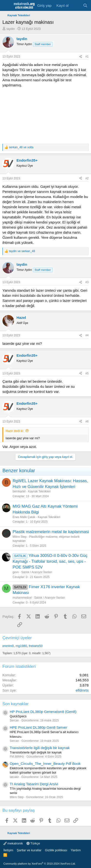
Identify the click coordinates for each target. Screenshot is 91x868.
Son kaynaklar (16, 704)
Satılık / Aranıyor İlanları (37, 572)
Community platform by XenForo (40, 864)
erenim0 (8, 646)
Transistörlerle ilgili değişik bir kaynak (40, 748)
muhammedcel (22, 598)
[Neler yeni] (76, 5)
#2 (87, 178)
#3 (87, 282)
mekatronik (13, 843)
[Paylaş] (81, 57)
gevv (16, 572)
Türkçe (33, 843)
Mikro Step (20, 537)
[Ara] (85, 5)
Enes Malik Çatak (24, 517)
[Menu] (7, 6)
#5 (87, 373)
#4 (87, 335)
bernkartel (19, 491)
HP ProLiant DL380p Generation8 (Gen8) (43, 712)
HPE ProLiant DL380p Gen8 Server (38, 727)
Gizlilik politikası (56, 850)
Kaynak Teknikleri (39, 491)
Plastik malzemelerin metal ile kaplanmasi (51, 532)
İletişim (8, 850)
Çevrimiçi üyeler (17, 638)
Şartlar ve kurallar (29, 850)
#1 (87, 57)
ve (21, 147)
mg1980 (21, 646)
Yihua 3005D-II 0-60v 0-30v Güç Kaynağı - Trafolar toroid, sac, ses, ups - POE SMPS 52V (50, 561)
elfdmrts (82, 690)
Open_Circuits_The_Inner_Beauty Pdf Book (45, 764)
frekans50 (36, 646)
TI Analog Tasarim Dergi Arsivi (34, 784)
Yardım (76, 850)
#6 (87, 422)
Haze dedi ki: (15, 431)
